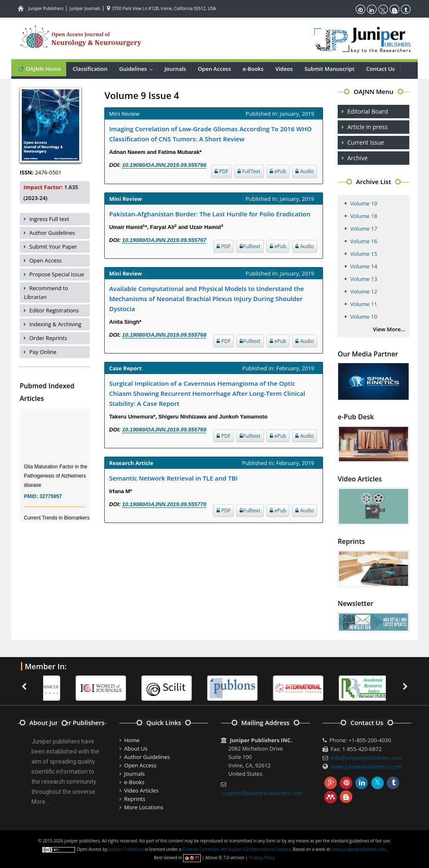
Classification (90, 69)
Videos (284, 69)
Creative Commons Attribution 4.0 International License (236, 849)
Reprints (135, 799)
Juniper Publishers (46, 8)
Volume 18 (364, 216)
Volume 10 (364, 317)
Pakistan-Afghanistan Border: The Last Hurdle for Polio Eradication (210, 214)
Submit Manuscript (330, 69)
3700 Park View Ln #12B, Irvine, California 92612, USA (161, 8)
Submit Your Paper (53, 247)
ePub (278, 171)
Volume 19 (364, 203)
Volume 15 (364, 254)
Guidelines (138, 69)
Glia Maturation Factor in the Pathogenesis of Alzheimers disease (56, 481)
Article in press (367, 127)
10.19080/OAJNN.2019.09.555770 (164, 504)
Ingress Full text (49, 219)
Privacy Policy (262, 858)
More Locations (143, 807)
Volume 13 (364, 279)
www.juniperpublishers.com (366, 767)
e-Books (253, 69)
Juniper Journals (85, 8)
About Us (136, 748)
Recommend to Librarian (46, 292)
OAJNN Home (39, 69)
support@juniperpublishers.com (262, 793)
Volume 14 (364, 266)
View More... (389, 329)
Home (132, 740)
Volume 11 (364, 304)
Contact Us (380, 69)
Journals (175, 69)
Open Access (214, 69)
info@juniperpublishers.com (366, 758)
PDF (221, 171)
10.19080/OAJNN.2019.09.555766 (164, 165)
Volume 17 (364, 229)
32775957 (50, 501)
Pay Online (43, 352)
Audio (305, 171)
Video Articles (141, 790)
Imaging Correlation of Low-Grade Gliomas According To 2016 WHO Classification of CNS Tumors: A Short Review (210, 134)
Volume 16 (364, 241)
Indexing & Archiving (55, 324)
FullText (249, 171)
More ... (41, 802)
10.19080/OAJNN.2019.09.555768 (164, 335)
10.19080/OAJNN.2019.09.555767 (164, 240)
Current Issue (366, 142)
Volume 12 (364, 291)
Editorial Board (368, 111)
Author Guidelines (52, 233)
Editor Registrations (54, 310)
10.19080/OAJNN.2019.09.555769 (164, 430)
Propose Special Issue (57, 274)
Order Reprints (48, 338)
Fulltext (250, 246)
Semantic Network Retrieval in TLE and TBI (173, 478)
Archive (357, 158)
